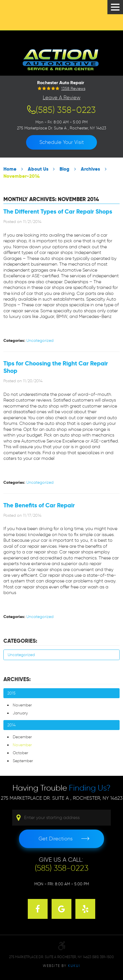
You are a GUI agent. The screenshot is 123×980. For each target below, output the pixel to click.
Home (10, 169)
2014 (11, 725)
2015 (11, 693)
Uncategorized (40, 341)
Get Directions (56, 839)
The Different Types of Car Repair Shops (58, 211)
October (20, 753)
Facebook (38, 909)
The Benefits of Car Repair (39, 505)
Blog (64, 169)
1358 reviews (73, 89)
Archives (90, 169)
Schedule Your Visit (62, 142)
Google (61, 909)
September (23, 761)
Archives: (17, 679)
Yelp (85, 909)
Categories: (20, 641)
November (22, 705)
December (22, 737)
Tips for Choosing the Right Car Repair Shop (56, 367)
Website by (61, 966)
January (20, 713)
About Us (38, 169)
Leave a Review (62, 98)
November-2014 (22, 176)
